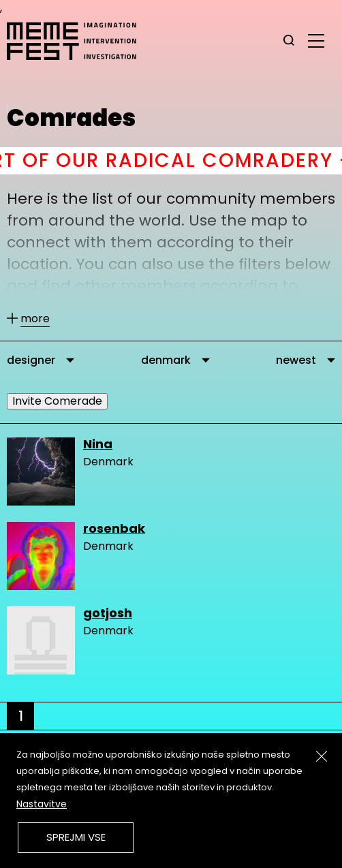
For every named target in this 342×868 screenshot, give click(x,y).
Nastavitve (42, 804)
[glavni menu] (316, 40)
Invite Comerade (57, 401)
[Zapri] (322, 756)
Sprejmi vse (76, 837)
